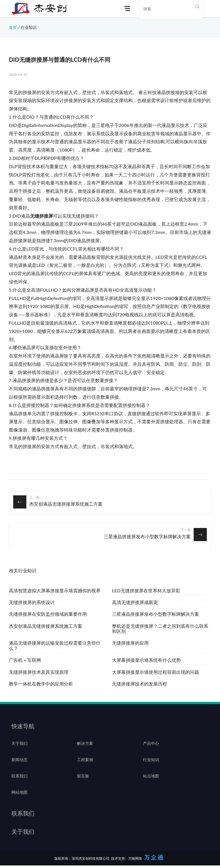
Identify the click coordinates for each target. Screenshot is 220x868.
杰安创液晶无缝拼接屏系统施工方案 (66, 504)
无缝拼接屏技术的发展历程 (140, 684)
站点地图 (151, 785)
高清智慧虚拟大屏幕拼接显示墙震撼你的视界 (55, 590)
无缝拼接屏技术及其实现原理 (39, 672)
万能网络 (135, 858)
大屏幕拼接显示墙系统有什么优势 (146, 660)
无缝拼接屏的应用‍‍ (130, 643)
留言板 (83, 785)
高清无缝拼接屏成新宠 (135, 602)
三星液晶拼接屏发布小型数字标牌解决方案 (147, 536)
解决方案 (85, 752)
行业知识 (29, 27)
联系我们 (19, 785)
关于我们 (19, 752)
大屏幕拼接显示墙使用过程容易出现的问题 (156, 672)
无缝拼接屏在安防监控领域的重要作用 (48, 614)
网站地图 (19, 801)
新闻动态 (19, 768)
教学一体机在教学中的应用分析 (41, 684)
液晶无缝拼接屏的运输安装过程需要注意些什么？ (55, 645)
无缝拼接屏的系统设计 (32, 602)
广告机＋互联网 (25, 660)
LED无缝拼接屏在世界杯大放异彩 (146, 590)
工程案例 (85, 768)
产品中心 (151, 752)
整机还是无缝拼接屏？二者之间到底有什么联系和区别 (160, 628)
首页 (13, 27)
